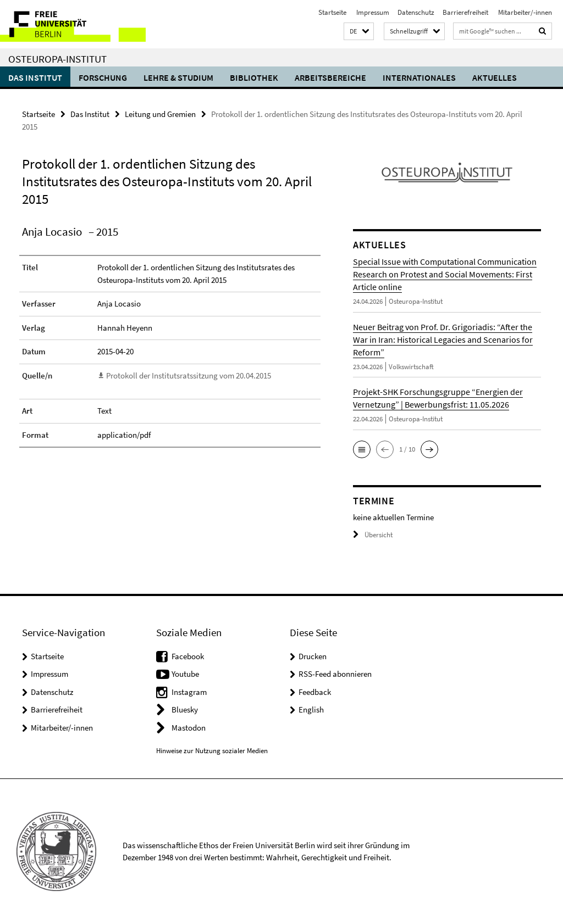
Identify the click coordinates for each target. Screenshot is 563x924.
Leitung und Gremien (160, 114)
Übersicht (373, 535)
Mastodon (189, 728)
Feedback (315, 692)
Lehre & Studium (178, 77)
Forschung (103, 77)
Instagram (189, 692)
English (311, 709)
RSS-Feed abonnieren (335, 674)
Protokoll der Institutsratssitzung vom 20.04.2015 (189, 375)
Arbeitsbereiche (330, 77)
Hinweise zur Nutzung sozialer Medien (212, 751)
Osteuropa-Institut (57, 59)
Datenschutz (416, 12)
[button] (359, 32)
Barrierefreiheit (465, 12)
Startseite (332, 12)
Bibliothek (254, 77)
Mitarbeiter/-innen (524, 12)
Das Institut (35, 77)
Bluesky (185, 709)
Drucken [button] (313, 656)
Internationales (419, 77)
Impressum (372, 12)
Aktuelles (495, 77)
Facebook (188, 656)
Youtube (185, 674)
